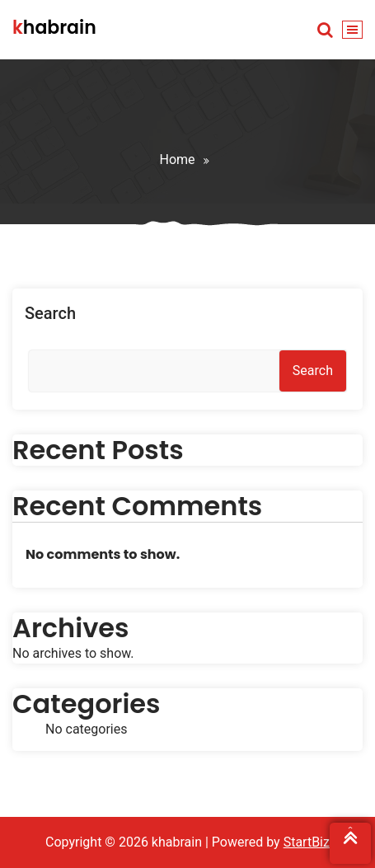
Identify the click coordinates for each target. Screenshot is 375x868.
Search (50, 313)
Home (177, 160)
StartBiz (307, 842)
